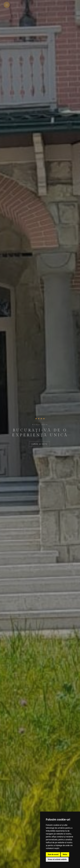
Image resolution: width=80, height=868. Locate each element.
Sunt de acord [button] (53, 854)
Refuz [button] (65, 854)
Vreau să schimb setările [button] (57, 859)
